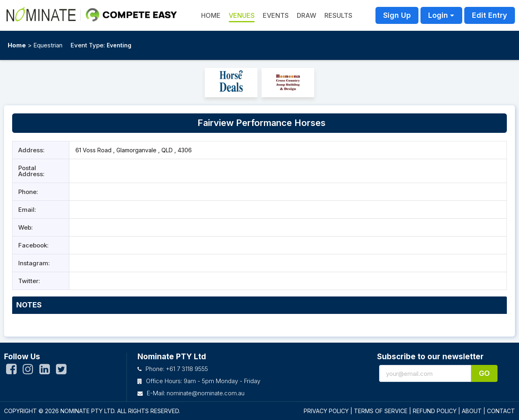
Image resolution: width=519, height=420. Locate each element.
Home (17, 45)
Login (438, 15)
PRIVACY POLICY (326, 411)
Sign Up (397, 15)
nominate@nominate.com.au (206, 393)
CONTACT (501, 411)
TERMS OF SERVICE (381, 411)
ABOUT (472, 411)
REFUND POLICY (435, 411)
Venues (242, 15)
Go (484, 373)
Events (276, 15)
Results (338, 15)
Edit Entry (490, 15)
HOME (211, 15)
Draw (307, 15)
